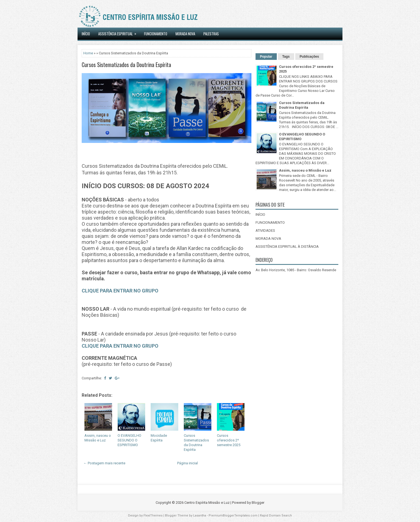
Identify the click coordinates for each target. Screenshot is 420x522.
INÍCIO (86, 34)
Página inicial (188, 463)
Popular (266, 57)
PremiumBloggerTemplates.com (233, 516)
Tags (286, 57)
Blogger (258, 503)
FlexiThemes (153, 516)
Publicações (309, 57)
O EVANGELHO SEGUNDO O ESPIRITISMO (129, 440)
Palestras (211, 34)
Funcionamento (156, 34)
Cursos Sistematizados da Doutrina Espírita (126, 65)
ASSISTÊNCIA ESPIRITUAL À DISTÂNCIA (287, 247)
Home (88, 53)
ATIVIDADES (265, 231)
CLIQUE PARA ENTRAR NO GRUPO (120, 291)
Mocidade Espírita (159, 438)
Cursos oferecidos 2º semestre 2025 (229, 440)
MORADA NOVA (185, 34)
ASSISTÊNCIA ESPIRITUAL (119, 32)
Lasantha (200, 516)
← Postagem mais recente (104, 463)
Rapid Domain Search (276, 516)
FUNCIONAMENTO (270, 223)
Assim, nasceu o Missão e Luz (98, 438)
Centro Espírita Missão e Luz (207, 503)
